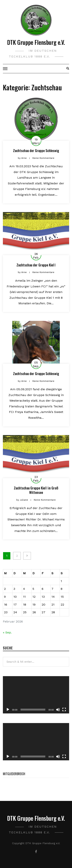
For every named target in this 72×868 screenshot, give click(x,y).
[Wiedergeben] (8, 710)
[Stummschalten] (58, 710)
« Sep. (7, 632)
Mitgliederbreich (14, 774)
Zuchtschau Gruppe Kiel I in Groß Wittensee (36, 490)
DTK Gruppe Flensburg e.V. (36, 42)
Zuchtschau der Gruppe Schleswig (36, 151)
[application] (36, 695)
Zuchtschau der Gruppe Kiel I (36, 265)
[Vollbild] (64, 710)
